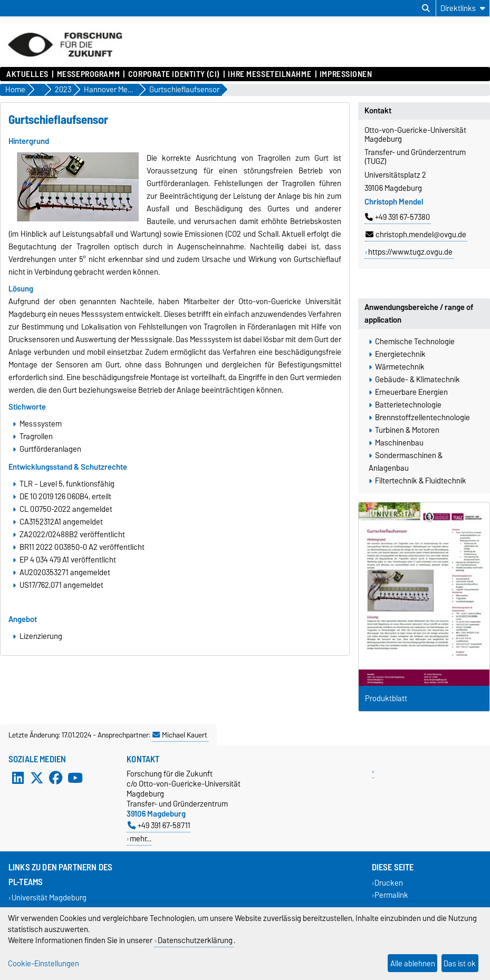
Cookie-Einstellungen (44, 963)
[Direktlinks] (463, 8)
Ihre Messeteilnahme (270, 74)
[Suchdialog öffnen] (426, 8)
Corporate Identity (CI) (174, 74)
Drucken (389, 883)
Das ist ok (460, 963)
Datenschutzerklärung (195, 940)
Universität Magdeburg (49, 897)
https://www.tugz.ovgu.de (410, 252)
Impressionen (346, 74)
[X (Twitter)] (37, 778)
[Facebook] (56, 778)
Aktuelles (27, 74)
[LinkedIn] (18, 778)
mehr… (141, 838)
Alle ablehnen (413, 963)
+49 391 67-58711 (159, 825)
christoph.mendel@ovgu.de (416, 235)
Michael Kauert (180, 735)
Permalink (391, 895)
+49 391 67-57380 (397, 217)
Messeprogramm (88, 74)
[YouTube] (75, 778)
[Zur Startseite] (65, 62)
